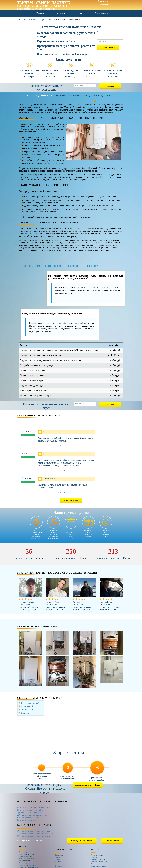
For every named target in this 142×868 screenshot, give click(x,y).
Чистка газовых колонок (29, 818)
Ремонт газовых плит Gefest (30, 810)
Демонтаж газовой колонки (30, 813)
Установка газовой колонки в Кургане (35, 834)
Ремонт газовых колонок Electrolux (34, 808)
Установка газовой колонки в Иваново (35, 836)
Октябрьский (27, 710)
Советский (26, 713)
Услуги (61, 13)
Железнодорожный (30, 703)
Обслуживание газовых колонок (32, 815)
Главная (40, 13)
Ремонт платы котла (27, 820)
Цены (81, 13)
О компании (102, 13)
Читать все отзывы (71, 500)
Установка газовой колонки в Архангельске (38, 831)
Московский (27, 706)
